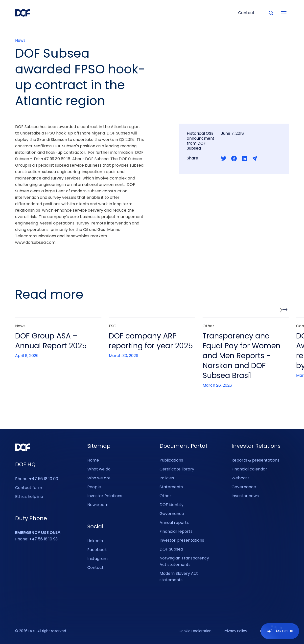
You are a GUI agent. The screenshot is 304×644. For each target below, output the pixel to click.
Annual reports (174, 522)
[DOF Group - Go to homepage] (23, 13)
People (94, 487)
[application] (277, 631)
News (20, 41)
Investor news (245, 496)
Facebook (97, 550)
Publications (171, 460)
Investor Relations (105, 496)
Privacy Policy (235, 631)
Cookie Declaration (195, 631)
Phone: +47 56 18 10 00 (37, 479)
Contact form (29, 488)
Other (165, 496)
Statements (171, 487)
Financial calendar (249, 469)
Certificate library (177, 469)
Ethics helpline (29, 497)
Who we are (99, 478)
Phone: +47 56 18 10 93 (38, 536)
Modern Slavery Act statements (179, 577)
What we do (99, 469)
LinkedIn (95, 541)
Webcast (240, 478)
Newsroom (98, 505)
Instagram (97, 559)
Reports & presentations (256, 460)
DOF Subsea (171, 549)
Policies (167, 478)
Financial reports (176, 531)
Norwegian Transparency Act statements (184, 561)
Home (93, 460)
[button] (284, 310)
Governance (172, 514)
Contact (95, 567)
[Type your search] (271, 13)
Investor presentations (182, 540)
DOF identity (172, 505)
